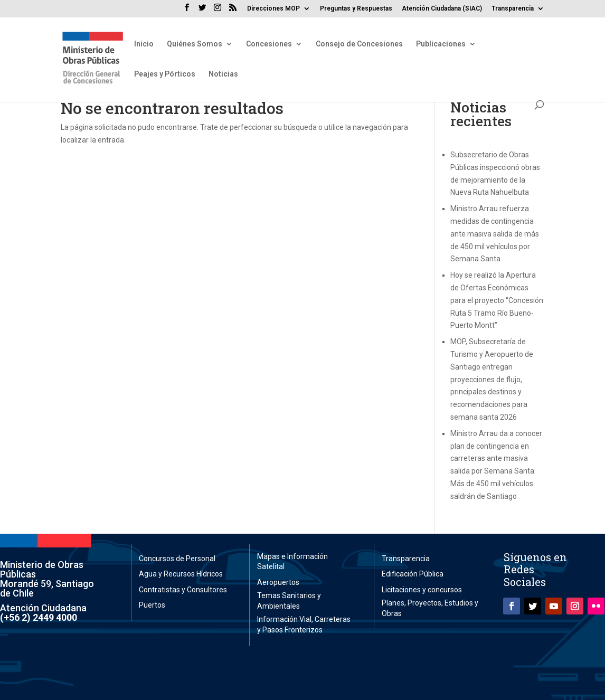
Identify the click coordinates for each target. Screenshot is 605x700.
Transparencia (513, 9)
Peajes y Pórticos (165, 74)
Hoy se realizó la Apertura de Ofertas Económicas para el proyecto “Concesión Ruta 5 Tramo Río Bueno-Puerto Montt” (497, 300)
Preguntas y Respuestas (356, 9)
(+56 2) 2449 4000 (39, 617)
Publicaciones (441, 44)
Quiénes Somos (195, 44)
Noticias (223, 74)
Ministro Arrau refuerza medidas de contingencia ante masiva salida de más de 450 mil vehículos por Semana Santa (495, 234)
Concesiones (269, 44)
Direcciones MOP (273, 9)
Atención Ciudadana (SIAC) (442, 9)
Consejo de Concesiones (359, 44)
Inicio (144, 44)
